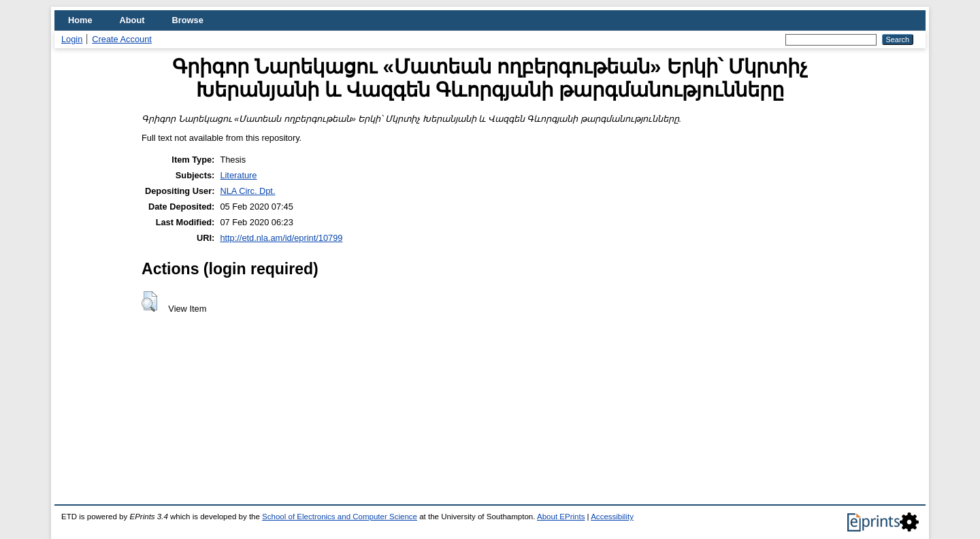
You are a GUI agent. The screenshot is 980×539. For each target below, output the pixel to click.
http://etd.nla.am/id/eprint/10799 (281, 238)
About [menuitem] (132, 20)
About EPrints (561, 517)
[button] (149, 301)
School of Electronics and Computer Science (340, 517)
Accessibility (612, 517)
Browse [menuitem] (188, 20)
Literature (238, 175)
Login (72, 39)
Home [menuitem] (80, 20)
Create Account (122, 39)
